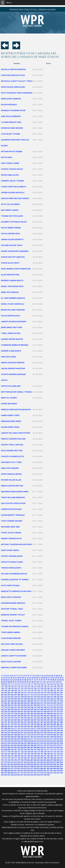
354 (61, 709)
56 (60, 678)
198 (48, 692)
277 (58, 701)
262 (9, 701)
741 (22, 754)
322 (19, 707)
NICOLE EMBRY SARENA (11, 228)
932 (25, 775)
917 (38, 773)
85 (2, 682)
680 (9, 747)
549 (15, 733)
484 (52, 724)
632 (38, 741)
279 (2, 703)
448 (58, 720)
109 (6, 684)
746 (38, 754)
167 (9, 690)
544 (61, 730)
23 (45, 676)
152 (22, 688)
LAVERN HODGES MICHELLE (13, 192)
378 (15, 714)
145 (61, 686)
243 (9, 699)
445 (48, 720)
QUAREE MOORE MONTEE (12, 339)
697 (2, 749)
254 (45, 699)
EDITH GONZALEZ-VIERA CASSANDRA (16, 93)
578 (48, 735)
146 (2, 688)
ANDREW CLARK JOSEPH (11, 351)
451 (6, 722)
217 (48, 695)
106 (57, 682)
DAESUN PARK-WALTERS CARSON (15, 198)
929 (15, 775)
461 (38, 722)
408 (52, 716)
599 (55, 737)
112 (15, 684)
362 (25, 711)
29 (59, 676)
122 (48, 684)
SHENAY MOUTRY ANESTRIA (13, 257)
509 (9, 728)
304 (22, 705)
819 (29, 762)
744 (32, 754)
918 (42, 773)
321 (15, 707)
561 (55, 733)
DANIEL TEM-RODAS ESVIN (12, 286)
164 (61, 688)
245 (15, 699)
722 (22, 752)
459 (32, 722)
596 (45, 737)
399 (22, 716)
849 (2, 766)
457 (25, 722)
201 (58, 692)
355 (2, 711)
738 (12, 754)
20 (38, 676)
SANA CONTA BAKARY (10, 468)
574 (35, 735)
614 (42, 739)
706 (32, 749)
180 (52, 690)
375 (6, 714)
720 (15, 752)
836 (22, 764)
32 (4, 678)
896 (32, 771)
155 (32, 688)
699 (9, 749)
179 (48, 690)
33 (7, 678)
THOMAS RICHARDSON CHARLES (15, 626)
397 (15, 716)
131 (15, 686)
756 (9, 756)
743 (29, 754)
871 (12, 768)
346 (35, 709)
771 (58, 756)
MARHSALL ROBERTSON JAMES (14, 667)
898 (38, 771)
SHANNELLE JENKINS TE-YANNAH (15, 579)
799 (25, 760)
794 (9, 760)
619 (58, 739)
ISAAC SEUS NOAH (8, 357)
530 (15, 730)
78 (49, 680)
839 (32, 764)
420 (29, 718)
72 (35, 680)
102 (44, 682)
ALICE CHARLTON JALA (10, 585)
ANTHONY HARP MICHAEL (12, 644)
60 (7, 680)
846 (55, 764)
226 (15, 697)
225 (12, 697)
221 (61, 695)
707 (35, 749)
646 (22, 743)
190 (22, 692)
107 (60, 682)
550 (19, 733)
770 (55, 756)
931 (22, 775)
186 (9, 692)
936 (38, 775)
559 (48, 733)
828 (58, 762)
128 (6, 686)
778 (19, 758)
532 (22, 730)
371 (55, 711)
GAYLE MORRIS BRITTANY (12, 450)
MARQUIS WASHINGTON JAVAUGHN (16, 409)
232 (35, 697)
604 (9, 739)
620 (61, 739)
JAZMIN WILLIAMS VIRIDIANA (13, 310)
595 (42, 737)
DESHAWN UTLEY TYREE (11, 462)
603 (6, 739)
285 (22, 703)
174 (32, 690)
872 (15, 768)
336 (2, 709)
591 (29, 737)
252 (38, 699)
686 (29, 747)
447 (55, 720)
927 (9, 775)
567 (12, 735)
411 (61, 716)
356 (6, 711)
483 (48, 724)
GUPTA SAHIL (7, 157)
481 (42, 724)
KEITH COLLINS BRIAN (10, 204)
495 (25, 726)
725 (32, 752)
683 (19, 747)
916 (35, 773)
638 (58, 741)
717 (6, 752)
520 (45, 728)
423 (38, 718)
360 (19, 711)
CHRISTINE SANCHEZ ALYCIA (13, 75)
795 (12, 760)
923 (58, 773)
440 (32, 720)
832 (9, 764)
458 (29, 722)
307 (32, 705)
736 (6, 754)
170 (19, 690)
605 (12, 739)
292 (45, 703)
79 (51, 680)
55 (58, 678)
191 (25, 692)
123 (52, 684)
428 (55, 718)
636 (52, 741)
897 (35, 771)
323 (22, 707)
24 (47, 676)
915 (32, 773)
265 (19, 701)
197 (45, 692)
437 (22, 720)
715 (61, 749)
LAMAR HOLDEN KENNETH (12, 239)
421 (32, 718)
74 (39, 680)
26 (52, 676)
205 (9, 695)
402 (32, 716)
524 (58, 728)
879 (38, 768)
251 (35, 699)
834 (15, 764)
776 (12, 758)
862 (45, 766)
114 (22, 684)
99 (35, 682)
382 (29, 714)
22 (43, 676)
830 (2, 764)
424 (42, 718)
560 (52, 733)
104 (51, 682)
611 (32, 739)
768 (48, 756)
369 (48, 711)
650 (35, 743)
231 (32, 697)
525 (61, 728)
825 (48, 762)
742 (25, 754)
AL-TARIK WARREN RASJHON (13, 298)
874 (22, 768)
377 (12, 714)
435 (15, 720)
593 (35, 737)
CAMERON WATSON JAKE (11, 509)
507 (2, 728)
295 (55, 703)
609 (25, 739)
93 (21, 682)
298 (2, 705)
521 (48, 728)
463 (45, 722)
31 (2, 678)
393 (2, 716)
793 (6, 760)
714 (58, 749)
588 (19, 737)
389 (52, 714)
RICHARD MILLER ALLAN (11, 480)
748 (45, 754)
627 (22, 741)
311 (45, 705)
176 (38, 690)
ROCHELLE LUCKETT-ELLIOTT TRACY (17, 81)
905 (61, 771)
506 (61, 726)
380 (22, 714)
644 (15, 743)
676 (58, 745)
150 (15, 688)
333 (55, 707)
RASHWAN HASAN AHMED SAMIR (15, 492)
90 (14, 682)
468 (61, 722)
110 (9, 684)
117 (32, 684)
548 (12, 733)
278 (61, 701)
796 (15, 760)
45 (35, 678)
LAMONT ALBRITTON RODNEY (14, 656)
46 (37, 678)
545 (2, 733)
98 (32, 682)
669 (35, 745)
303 (19, 705)
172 (25, 690)
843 (45, 764)
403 (35, 716)
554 (32, 733)
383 (32, 714)
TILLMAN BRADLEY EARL (11, 122)
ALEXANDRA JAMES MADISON (13, 603)
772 (61, 756)
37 (16, 678)
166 (6, 690)
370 (52, 711)
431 (2, 720)
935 (35, 775)
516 (32, 728)
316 (61, 705)
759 (19, 756)
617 (52, 739)
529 (12, 730)
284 (19, 703)
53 (53, 678)
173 (29, 690)
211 (29, 695)
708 (38, 749)
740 (19, 754)
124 (55, 684)
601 (61, 737)
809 (58, 760)
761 (25, 756)
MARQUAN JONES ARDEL (11, 421)
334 (58, 707)
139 (42, 686)
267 (25, 701)
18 (33, 676)
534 (29, 730)
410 (58, 716)
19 (36, 676)
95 (25, 682)
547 (9, 733)
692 (48, 747)
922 (55, 773)
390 (55, 714)
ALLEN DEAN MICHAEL (10, 275)
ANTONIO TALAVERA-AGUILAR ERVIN (16, 544)
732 (55, 752)
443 (42, 720)
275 (52, 701)
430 (61, 718)
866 (58, 766)
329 (42, 707)
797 (19, 760)
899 (42, 771)
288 (32, 703)
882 (48, 768)
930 (19, 775)
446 (52, 720)
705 (29, 749)
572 (29, 735)
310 (42, 705)
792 (2, 760)
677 (61, 745)
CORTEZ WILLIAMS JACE (11, 386)
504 (55, 726)
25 (50, 676)
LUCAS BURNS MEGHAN (11, 638)
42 (28, 678)
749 (48, 754)
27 (54, 676)
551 (22, 733)
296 (58, 703)
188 (15, 692)
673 (48, 745)
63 (14, 680)
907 (6, 773)
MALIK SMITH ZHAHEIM (11, 597)
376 (9, 714)
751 (55, 754)
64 (16, 680)
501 (45, 726)
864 (52, 766)
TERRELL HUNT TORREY (11, 621)
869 (6, 768)
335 (61, 707)
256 (52, 699)
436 (19, 720)
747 (42, 754)
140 (45, 686)
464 (48, 722)
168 (12, 690)
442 (38, 720)
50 (46, 678)
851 (9, 766)
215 (42, 695)
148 (9, 688)
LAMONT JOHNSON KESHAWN (13, 321)
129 (9, 686)
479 (35, 724)
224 (9, 697)
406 (45, 716)
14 (24, 676)
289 (35, 703)
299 (6, 705)
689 (38, 747)
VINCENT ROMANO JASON (12, 556)
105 (54, 682)
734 (61, 752)
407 (48, 716)
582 (61, 735)
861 (42, 766)
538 (42, 730)
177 (42, 690)
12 (19, 676)
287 (29, 703)
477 (29, 724)
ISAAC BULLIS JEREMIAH (11, 116)
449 (61, 720)
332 (52, 707)
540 (48, 730)
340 (15, 709)
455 (19, 722)
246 (19, 699)
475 (22, 724)
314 (55, 705)
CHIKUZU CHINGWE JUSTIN (12, 456)
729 (45, 752)
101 (41, 682)
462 (42, 722)
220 (58, 695)
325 (29, 707)
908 (9, 773)
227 (19, 697)
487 (61, 724)
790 (58, 758)
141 (48, 686)
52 (51, 678)
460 (35, 722)
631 (35, 741)
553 (29, 733)
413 (6, 718)
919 (45, 773)
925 (2, 775)
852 (12, 766)
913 (25, 773)
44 (32, 678)
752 (58, 754)
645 (19, 743)
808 (55, 760)
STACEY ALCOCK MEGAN (11, 533)
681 (12, 747)
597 (48, 737)
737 (9, 754)
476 (25, 724)
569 (19, 735)
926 (6, 775)
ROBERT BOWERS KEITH (11, 538)
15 (26, 676)
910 (15, 773)
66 (21, 680)
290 (38, 703)
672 (45, 745)
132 (19, 686)
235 (45, 697)
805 (45, 760)
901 (48, 771)
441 (35, 720)
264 (15, 701)
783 (35, 758)
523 (55, 728)
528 (9, 730)
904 (58, 771)
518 (38, 728)
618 (55, 739)
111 (12, 684)
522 (52, 728)
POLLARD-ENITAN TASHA (12, 245)
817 (22, 762)
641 (6, 743)
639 (61, 741)
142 (52, 686)
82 (58, 680)
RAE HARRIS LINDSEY (10, 210)
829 (61, 762)
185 (6, 692)
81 (56, 680)
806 (48, 760)
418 (22, 718)
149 (12, 688)
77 (46, 680)
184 (2, 692)
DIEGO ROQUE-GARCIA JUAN (13, 87)
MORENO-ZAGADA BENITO (12, 280)
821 (35, 762)
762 (29, 756)
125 (58, 684)
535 (32, 730)
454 (15, 722)
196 (42, 692)
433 (9, 720)
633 (42, 741)
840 (35, 764)
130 (12, 686)
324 (25, 707)
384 (35, 714)
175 (35, 690)
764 (35, 756)
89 (11, 682)
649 (32, 743)
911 (19, 773)
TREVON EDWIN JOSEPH (11, 568)
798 (22, 760)
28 (57, 676)
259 (61, 699)
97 (30, 682)
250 (32, 699)
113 (19, 684)
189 (19, 692)
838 (29, 764)
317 (2, 707)
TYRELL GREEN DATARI (11, 333)
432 (6, 720)
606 (15, 739)
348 (42, 709)
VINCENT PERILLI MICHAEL (12, 445)
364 (32, 711)
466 (55, 722)
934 (32, 775)
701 (15, 749)
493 (19, 726)
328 (38, 707)
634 (45, 741)
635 (48, 741)
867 (61, 766)
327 (35, 707)
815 (15, 762)
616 (48, 739)
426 (48, 718)
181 (55, 690)
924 (61, 773)
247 (22, 699)
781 (29, 758)
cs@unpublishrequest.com (33, 841)
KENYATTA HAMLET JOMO (12, 562)
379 (19, 714)
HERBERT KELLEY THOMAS (12, 181)
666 (25, 745)
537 (38, 730)
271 (38, 701)
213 (35, 695)
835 (19, 764)
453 (12, 722)
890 (12, 771)
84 (63, 680)
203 (2, 695)
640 (2, 743)
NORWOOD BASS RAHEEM (12, 128)
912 (22, 773)
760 (22, 756)
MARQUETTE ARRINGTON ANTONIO (16, 591)
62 (11, 680)
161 (52, 688)
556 (38, 733)
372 (58, 711)
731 (52, 752)
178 (45, 690)
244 (12, 699)
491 (12, 726)
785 (42, 758)
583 (2, 737)
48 (42, 678)
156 (35, 688)
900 (45, 771)
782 (32, 758)
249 (29, 699)
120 (42, 684)
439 (29, 720)
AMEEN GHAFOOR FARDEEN (13, 363)
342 (22, 709)
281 (9, 703)
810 (61, 760)
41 (25, 678)
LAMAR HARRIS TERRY (10, 415)
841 (38, 764)
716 (2, 752)
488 (2, 726)
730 (48, 752)
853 (15, 766)
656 (55, 743)
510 (12, 728)
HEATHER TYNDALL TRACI (12, 609)
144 (58, 686)
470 (6, 724)
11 (17, 676)
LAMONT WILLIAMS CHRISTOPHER (15, 433)
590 (25, 737)
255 (48, 699)
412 (2, 718)
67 (23, 680)
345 (32, 709)
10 (15, 676)
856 (25, 766)
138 (38, 686)
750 (52, 754)
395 (9, 716)
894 (25, 771)
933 (29, 775)
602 (2, 739)
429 (58, 718)
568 (15, 735)
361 (22, 711)
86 (4, 682)
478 (32, 724)
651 (38, 743)
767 (45, 756)
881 (45, 768)
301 (12, 705)
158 (42, 688)
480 (38, 724)
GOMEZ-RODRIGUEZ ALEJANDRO (15, 251)
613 (38, 739)
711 (48, 749)
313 (52, 705)
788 (52, 758)
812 (6, 762)
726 (35, 752)
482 (45, 724)
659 (2, 745)
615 (45, 739)
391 (58, 714)
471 (9, 724)
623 (9, 741)
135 (29, 686)
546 (6, 733)
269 (32, 701)
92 (18, 682)
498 (35, 726)
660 (6, 745)
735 (2, 754)
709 (42, 749)
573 (32, 735)
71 (32, 680)
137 (35, 686)
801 (32, 760)
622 (6, 741)
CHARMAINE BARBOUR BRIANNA (15, 345)
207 (15, 695)
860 (38, 766)
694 (55, 747)
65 (18, 680)
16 (29, 676)
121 (45, 684)
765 (38, 756)
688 (35, 747)
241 (2, 699)
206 (12, 695)
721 (19, 752)
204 (6, 695)
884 (55, 768)
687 (32, 747)
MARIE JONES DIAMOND (11, 99)
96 (28, 682)
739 (15, 754)
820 (32, 762)
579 (52, 735)
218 (52, 695)
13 (22, 676)
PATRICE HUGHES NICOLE (12, 169)
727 (38, 752)
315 (58, 705)
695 (58, 747)
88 (9, 682)
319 (9, 707)
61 (9, 680)
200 (55, 692)
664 (19, 745)
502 (48, 726)
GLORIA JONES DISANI (10, 427)
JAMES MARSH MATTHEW (11, 327)
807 (52, 760)
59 (4, 680)
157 (38, 688)
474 (19, 724)
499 (38, 726)
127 (2, 686)
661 (9, 745)
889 (9, 771)
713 (55, 749)
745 (35, 754)
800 (29, 760)
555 (35, 733)
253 (42, 699)
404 (38, 716)
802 (35, 760)
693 (52, 747)
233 (38, 697)
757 (12, 756)
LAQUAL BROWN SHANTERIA (13, 368)
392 (61, 714)
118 (35, 684)
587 (15, 737)
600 (58, 737)
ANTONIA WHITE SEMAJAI (12, 151)
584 (6, 737)
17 (31, 676)
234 (42, 697)
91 (16, 682)
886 (61, 768)
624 (12, 741)
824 (45, 762)
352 (55, 709)
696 (61, 747)
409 (55, 716)
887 (2, 771)
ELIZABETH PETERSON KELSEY (14, 222)
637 (55, 741)
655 (52, 743)
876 (29, 768)
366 (38, 711)
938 (45, 775)
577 (45, 735)
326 (32, 707)
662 (12, 745)
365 (35, 711)
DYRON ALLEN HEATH (10, 263)
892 (19, 771)
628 (25, 741)
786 (45, 758)
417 (19, 718)
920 (48, 773)
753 (61, 754)
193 (32, 692)
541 (52, 730)
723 (25, 752)
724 (29, 752)
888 (6, 771)
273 (45, 701)
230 (29, 697)
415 (12, 718)
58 (2, 680)
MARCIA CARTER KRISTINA (12, 486)
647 (25, 743)
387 (45, 714)
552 (25, 733)
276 (55, 701)
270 (35, 701)
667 (29, 745)
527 (6, 730)
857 (29, 766)
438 (25, 720)
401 (29, 716)
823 (42, 762)
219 (55, 695)
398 (19, 716)
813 (9, 762)
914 (29, 773)
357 (9, 711)
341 (19, 709)
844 (48, 764)
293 (48, 703)
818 (25, 762)
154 (29, 688)
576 (42, 735)
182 (58, 690)
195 (38, 692)
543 (58, 730)
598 (52, 737)
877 (32, 768)
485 (55, 724)
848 (61, 764)
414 (9, 718)
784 (38, 758)
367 (42, 711)
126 (61, 684)
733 (58, 752)
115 (25, 684)
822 (38, 762)
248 (25, 699)
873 (19, 768)
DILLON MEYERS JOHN (10, 316)
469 (2, 724)
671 (42, 745)
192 (29, 692)
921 (52, 773)
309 (38, 705)
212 (32, 695)
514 (25, 728)
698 (6, 749)
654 (48, 743)
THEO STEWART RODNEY (12, 521)
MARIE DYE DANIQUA (10, 292)
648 (29, 743)
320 (12, 707)
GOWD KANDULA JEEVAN (11, 474)
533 (25, 730)
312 (48, 705)
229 (25, 697)
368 (45, 711)
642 (9, 743)
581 (58, 735)
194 (35, 692)
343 (25, 709)
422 (35, 718)
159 (45, 688)
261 (6, 701)
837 (25, 764)
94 (23, 682)
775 (9, 758)
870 (9, 768)
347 (38, 709)
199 (52, 692)
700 (12, 749)
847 (58, 764)
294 (52, 703)
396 (12, 716)
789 (55, 758)
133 (22, 686)
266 (22, 701)
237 (52, 697)
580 (55, 735)
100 (37, 682)
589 (22, 737)
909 (12, 773)
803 (38, 760)
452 (9, 722)
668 (32, 745)
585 (9, 737)
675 (55, 745)
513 (22, 728)
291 (42, 703)
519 (42, 728)
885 (58, 768)
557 (42, 733)
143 (55, 686)
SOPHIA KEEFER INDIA (10, 234)
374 (2, 714)
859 (35, 766)
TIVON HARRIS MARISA (10, 632)
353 (58, 709)
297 (61, 703)
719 (12, 752)
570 (22, 735)
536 (35, 730)
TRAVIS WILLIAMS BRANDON (13, 497)
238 (55, 697)
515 (29, 728)
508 (6, 728)
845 (52, 764)
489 (6, 726)
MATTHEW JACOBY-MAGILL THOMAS (16, 392)
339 (12, 709)
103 (47, 682)
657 (58, 743)
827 (55, 762)
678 (2, 747)
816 (19, 762)
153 (25, 688)
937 (42, 775)
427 (52, 718)
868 (2, 768)
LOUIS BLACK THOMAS (10, 134)
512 (19, 728)
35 (11, 678)
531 (19, 730)
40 (23, 678)
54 (56, 678)
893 (22, 771)
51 (49, 678)
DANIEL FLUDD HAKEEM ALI (13, 304)
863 (48, 766)
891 (15, 771)
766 (42, 756)
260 (2, 701)
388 (48, 714)
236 (48, 697)
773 (2, 758)
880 (42, 768)
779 (22, 758)
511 (15, 728)
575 (38, 735)
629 (29, 741)
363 (29, 711)
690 (42, 747)
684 (22, 747)
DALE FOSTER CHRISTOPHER (13, 503)
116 (29, 684)
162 (55, 688)
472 (12, 724)
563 (61, 733)
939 (48, 775)
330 (45, 707)
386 (42, 714)
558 (45, 733)
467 (58, 722)
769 (52, 756)
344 (29, 709)
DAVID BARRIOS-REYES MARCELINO (16, 269)
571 (25, 735)
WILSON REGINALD (9, 104)
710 (45, 749)
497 (32, 726)
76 (44, 680)
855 (22, 766)
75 (42, 680)
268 (29, 701)
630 (32, 741)
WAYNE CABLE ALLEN (10, 175)
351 (52, 709)
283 (15, 703)
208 (19, 695)
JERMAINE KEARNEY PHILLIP (13, 615)
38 (18, 678)
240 (61, 697)
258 (58, 699)
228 (22, 697)
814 (12, 762)
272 (42, 701)
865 (55, 766)
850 (6, 766)
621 (2, 741)
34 (9, 678)
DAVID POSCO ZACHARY (11, 662)
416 (15, 718)
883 (52, 768)
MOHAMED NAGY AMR (10, 527)
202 (61, 692)
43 (30, 678)
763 (32, 756)
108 (2, 684)
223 (6, 697)
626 (19, 741)
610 (29, 739)
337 (6, 709)
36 (14, 678)
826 (52, 762)
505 (58, 726)
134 (25, 686)
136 (32, 686)
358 (12, 711)
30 (61, 676)
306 (29, 705)
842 (42, 764)
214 (38, 695)
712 (52, 749)
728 (42, 752)
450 (2, 722)
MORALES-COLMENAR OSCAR (13, 110)
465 (52, 722)
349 (45, 709)
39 (21, 678)
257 (55, 699)
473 (15, 724)
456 (22, 722)
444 (45, 720)
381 (25, 714)
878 (35, 768)
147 (6, 688)
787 (48, 758)
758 (15, 756)
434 (12, 720)
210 (25, 695)
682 (15, 747)
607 (19, 739)
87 (7, 682)
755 (6, 756)
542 (55, 730)
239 (58, 697)
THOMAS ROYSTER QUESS (12, 216)
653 (45, 743)
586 (12, 737)
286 (25, 703)
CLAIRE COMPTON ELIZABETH (14, 187)
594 (38, 737)
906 (2, 773)
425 (45, 718)
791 (61, 758)
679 (6, 747)
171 (22, 690)
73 (37, 680)
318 (6, 707)
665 (22, 745)
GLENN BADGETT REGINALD (13, 515)
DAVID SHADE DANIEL (10, 550)
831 (6, 764)
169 (15, 690)
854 (19, 766)
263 (12, 701)
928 (12, 775)
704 (25, 749)
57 (63, 678)
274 (48, 701)
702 (19, 749)
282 (12, 703)
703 (22, 749)
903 (55, 771)
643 (12, 743)
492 (15, 726)
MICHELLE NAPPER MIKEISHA (13, 69)
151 (19, 688)
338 (9, 709)
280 (6, 703)
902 (52, 771)
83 (60, 680)
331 (48, 707)
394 (6, 716)
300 (9, 705)
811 (2, 762)
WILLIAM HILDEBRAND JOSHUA (14, 574)
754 (2, 756)
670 (38, 745)
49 (44, 678)
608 (22, 739)
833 (12, 764)
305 (25, 705)
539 (45, 730)
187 (12, 692)
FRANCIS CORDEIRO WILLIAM (13, 439)
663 (15, 745)
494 (22, 726)
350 (48, 709)
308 (35, 705)
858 (32, 766)
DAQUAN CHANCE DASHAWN (13, 650)
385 (38, 714)
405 (42, 716)
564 (2, 735)
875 (25, 768)
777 (15, 758)
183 (61, 690)
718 (9, 752)
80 (53, 680)
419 (25, 718)
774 (6, 758)
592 (32, 737)
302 (15, 705)
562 (58, 733)
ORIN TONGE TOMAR (10, 163)
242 (6, 699)
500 (42, 726)
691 (45, 747)
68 (25, 680)
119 (38, 684)
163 (58, 688)
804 (42, 760)
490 (9, 726)
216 (45, 695)
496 (29, 726)
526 (2, 730)
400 (25, 716)
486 (58, 724)
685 (25, 747)
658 (61, 743)
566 (9, 735)
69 (28, 680)
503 (52, 726)
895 (29, 771)
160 (48, 688)
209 (22, 695)
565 (6, 735)
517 (35, 728)
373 (61, 711)
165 (2, 690)
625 (15, 741)
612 (35, 739)
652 (42, 743)
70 (30, 680)
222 (2, 697)
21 (40, 676)
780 (25, 758)
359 (15, 711)
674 (52, 745)
